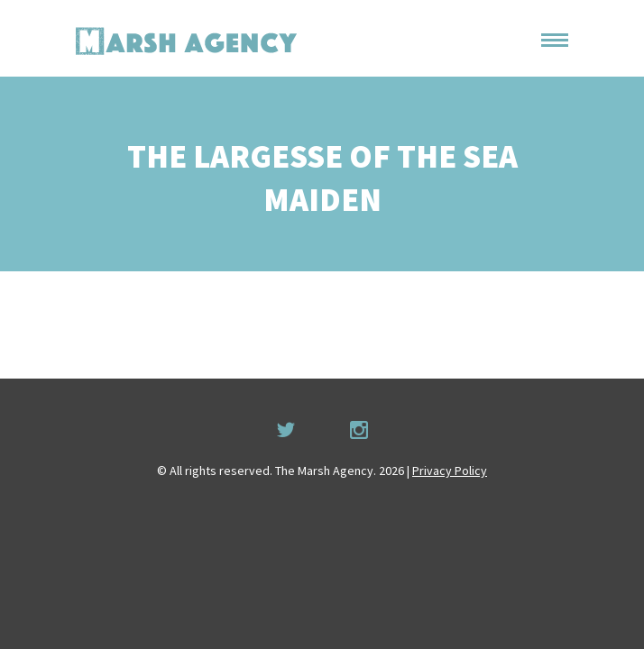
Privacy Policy (450, 471)
